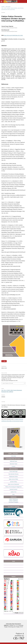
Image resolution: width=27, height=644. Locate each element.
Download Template (14, 502)
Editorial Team (13, 461)
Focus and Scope (13, 471)
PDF (5, 361)
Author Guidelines (14, 501)
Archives (8, 7)
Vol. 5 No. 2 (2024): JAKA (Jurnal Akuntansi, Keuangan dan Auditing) (13, 9)
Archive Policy (13, 482)
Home (3, 7)
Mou (13, 494)
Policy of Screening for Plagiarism (13, 487)
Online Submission (13, 499)
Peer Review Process (13, 474)
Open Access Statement (14, 484)
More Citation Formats (8, 383)
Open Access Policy (13, 479)
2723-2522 (13, 456)
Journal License (14, 489)
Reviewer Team (13, 464)
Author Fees (14, 492)
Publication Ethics (14, 477)
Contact (13, 466)
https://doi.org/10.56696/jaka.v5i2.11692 (13, 35)
